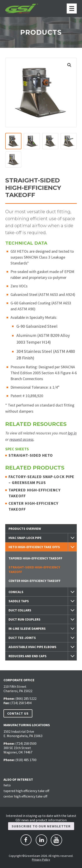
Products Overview (25, 529)
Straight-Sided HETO (32, 455)
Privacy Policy (41, 859)
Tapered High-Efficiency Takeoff (35, 558)
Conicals (16, 592)
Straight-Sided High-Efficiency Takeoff (34, 570)
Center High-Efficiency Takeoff (35, 581)
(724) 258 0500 (26, 743)
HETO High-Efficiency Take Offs (34, 547)
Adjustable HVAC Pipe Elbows (32, 647)
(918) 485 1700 (26, 760)
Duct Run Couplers (24, 619)
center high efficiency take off (25, 796)
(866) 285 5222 (26, 698)
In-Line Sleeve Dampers (27, 629)
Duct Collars (20, 610)
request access (21, 439)
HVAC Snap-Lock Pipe (25, 538)
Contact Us (18, 713)
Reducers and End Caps (28, 656)
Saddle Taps (19, 601)
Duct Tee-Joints (22, 638)
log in (72, 433)
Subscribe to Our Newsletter (41, 826)
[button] (69, 65)
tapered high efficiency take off (26, 791)
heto (7, 785)
